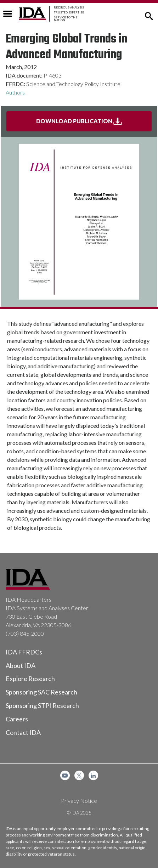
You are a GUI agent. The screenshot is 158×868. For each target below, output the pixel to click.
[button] (149, 15)
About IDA (21, 665)
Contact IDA (23, 732)
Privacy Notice (79, 801)
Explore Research (30, 679)
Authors (15, 92)
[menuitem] (65, 775)
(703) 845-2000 (25, 633)
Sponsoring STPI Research (42, 705)
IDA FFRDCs (24, 652)
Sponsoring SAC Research (41, 692)
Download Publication (94, 124)
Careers (17, 719)
